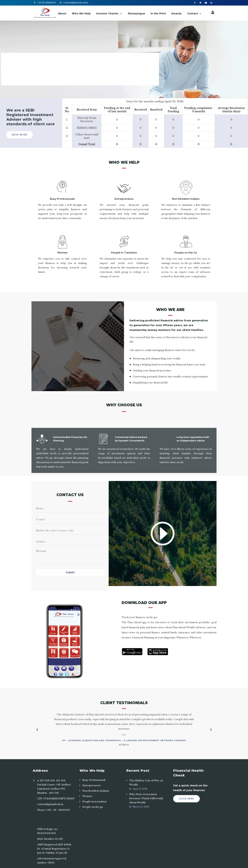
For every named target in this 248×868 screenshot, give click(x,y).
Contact (192, 14)
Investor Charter (107, 14)
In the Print (158, 14)
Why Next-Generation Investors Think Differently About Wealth (146, 798)
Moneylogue (136, 14)
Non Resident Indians (186, 199)
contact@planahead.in (76, 3)
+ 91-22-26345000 (46, 3)
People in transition (95, 801)
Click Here (186, 799)
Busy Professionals (62, 199)
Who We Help (81, 14)
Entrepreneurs (124, 199)
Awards (176, 14)
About (62, 14)
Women (62, 253)
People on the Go (186, 253)
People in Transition (124, 253)
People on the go (93, 807)
